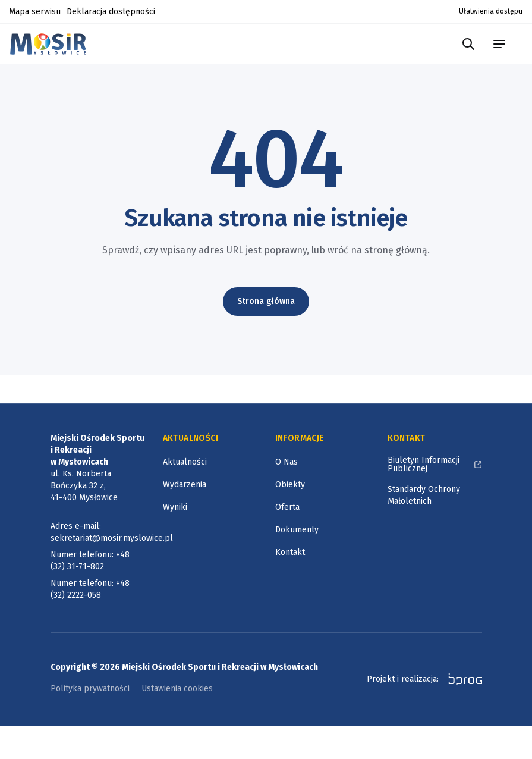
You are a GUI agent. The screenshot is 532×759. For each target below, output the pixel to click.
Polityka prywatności (90, 689)
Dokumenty (297, 530)
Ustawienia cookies (177, 689)
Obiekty (290, 484)
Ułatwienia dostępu (491, 11)
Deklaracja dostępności (111, 12)
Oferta (287, 507)
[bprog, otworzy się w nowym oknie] (462, 679)
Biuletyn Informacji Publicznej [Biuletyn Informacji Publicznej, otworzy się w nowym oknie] (424, 464)
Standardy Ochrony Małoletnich (424, 495)
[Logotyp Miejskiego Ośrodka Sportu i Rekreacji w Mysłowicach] (51, 44)
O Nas (287, 462)
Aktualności (185, 462)
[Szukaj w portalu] (468, 44)
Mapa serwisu (35, 12)
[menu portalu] (499, 44)
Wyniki (175, 507)
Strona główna (266, 301)
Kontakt (290, 552)
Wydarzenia (185, 484)
